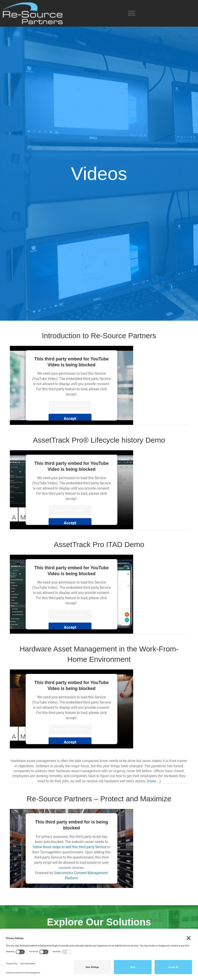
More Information (70, 406)
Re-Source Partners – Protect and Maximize (99, 799)
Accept (70, 419)
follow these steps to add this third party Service (70, 847)
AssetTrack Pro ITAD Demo (99, 544)
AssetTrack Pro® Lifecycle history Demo (99, 440)
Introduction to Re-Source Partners (99, 336)
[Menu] (132, 13)
